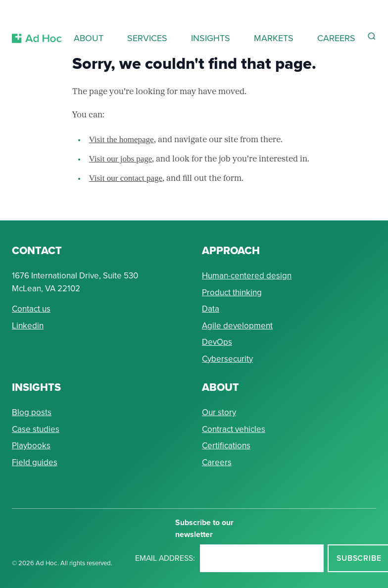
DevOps (217, 342)
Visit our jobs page (121, 159)
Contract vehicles (234, 429)
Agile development (237, 326)
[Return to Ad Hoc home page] (37, 27)
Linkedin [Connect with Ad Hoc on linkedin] (28, 326)
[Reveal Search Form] (372, 36)
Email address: (165, 558)
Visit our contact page (126, 178)
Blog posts (32, 412)
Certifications (226, 446)
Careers (217, 462)
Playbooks (31, 446)
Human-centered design (247, 276)
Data (211, 309)
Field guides (35, 462)
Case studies (36, 429)
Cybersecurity (227, 359)
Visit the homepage (121, 139)
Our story (219, 412)
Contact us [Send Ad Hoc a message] (31, 309)
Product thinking (232, 293)
